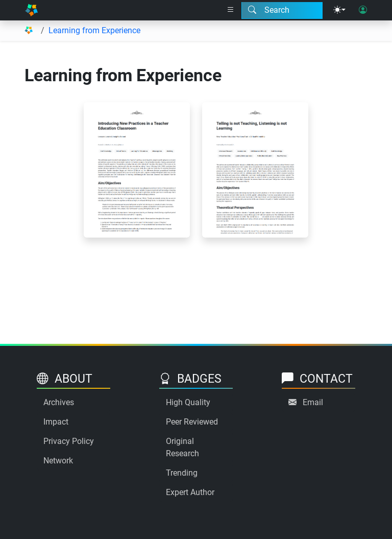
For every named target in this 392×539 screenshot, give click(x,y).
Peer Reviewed (192, 422)
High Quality (188, 402)
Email (313, 402)
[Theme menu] (339, 10)
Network (58, 461)
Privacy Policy (69, 441)
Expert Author (190, 492)
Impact (56, 422)
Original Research (182, 447)
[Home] (31, 10)
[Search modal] (282, 10)
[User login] (363, 10)
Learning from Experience (94, 30)
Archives (59, 402)
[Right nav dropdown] (231, 10)
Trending (182, 473)
